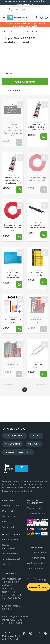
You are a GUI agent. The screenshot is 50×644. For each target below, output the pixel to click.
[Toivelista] (41, 18)
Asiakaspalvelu (14, 436)
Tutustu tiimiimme (36, 558)
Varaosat (8, 32)
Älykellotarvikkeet (11, 559)
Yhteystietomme (35, 569)
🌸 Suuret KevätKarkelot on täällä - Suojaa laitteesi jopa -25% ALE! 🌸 (25, 25)
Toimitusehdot (9, 516)
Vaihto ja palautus (11, 505)
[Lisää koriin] (19, 142)
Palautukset (13, 444)
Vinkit (5, 522)
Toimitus (34, 444)
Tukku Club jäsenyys (37, 579)
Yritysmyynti (8, 527)
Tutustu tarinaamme (37, 552)
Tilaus (36, 436)
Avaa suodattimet (25, 82)
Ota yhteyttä (9, 511)
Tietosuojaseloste (36, 514)
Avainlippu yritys (36, 563)
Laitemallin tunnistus (18, 452)
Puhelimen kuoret (11, 539)
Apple (19, 32)
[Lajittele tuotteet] (25, 90)
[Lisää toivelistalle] (20, 104)
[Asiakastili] (37, 18)
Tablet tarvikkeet (11, 553)
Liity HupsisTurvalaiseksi (39, 587)
